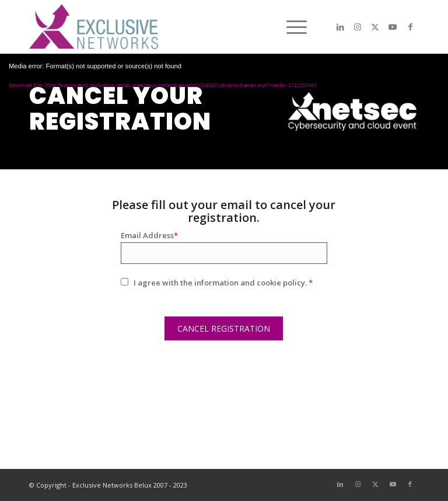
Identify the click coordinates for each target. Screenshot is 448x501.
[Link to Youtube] (393, 27)
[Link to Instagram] (358, 27)
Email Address (149, 236)
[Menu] (291, 27)
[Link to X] (375, 27)
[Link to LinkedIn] (340, 27)
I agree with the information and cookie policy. (223, 283)
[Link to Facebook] (410, 27)
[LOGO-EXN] (94, 27)
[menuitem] (291, 27)
